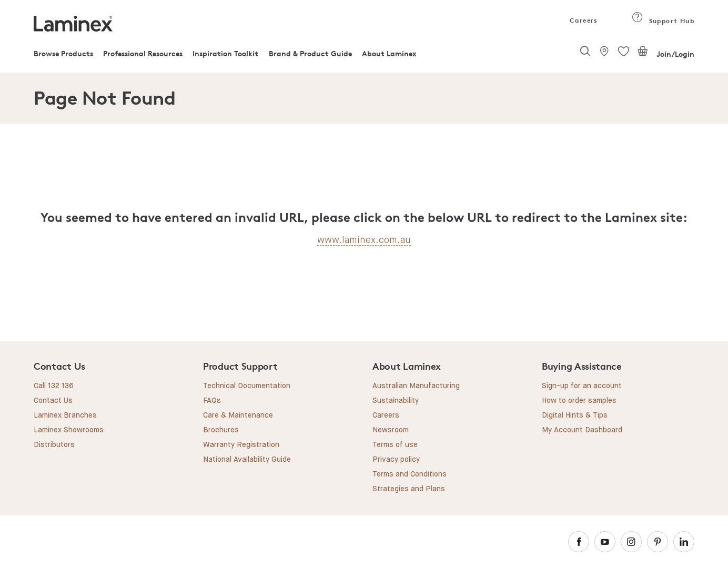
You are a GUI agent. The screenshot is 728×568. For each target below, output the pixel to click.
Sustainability (396, 401)
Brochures (221, 430)
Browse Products (63, 53)
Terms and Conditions (409, 474)
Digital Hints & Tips (575, 415)
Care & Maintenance (238, 415)
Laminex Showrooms (69, 430)
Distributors (54, 445)
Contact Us (53, 401)
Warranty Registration (241, 445)
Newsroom (391, 430)
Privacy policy (396, 460)
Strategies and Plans (409, 489)
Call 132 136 (54, 386)
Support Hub (663, 21)
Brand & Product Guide (310, 53)
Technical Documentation (247, 386)
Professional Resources (143, 53)
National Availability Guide (247, 460)
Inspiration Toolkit (225, 53)
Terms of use (395, 445)
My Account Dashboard (582, 430)
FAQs (212, 401)
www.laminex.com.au (364, 240)
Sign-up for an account (582, 386)
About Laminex (389, 53)
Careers (583, 20)
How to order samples (579, 401)
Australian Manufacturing (416, 386)
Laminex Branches (65, 415)
